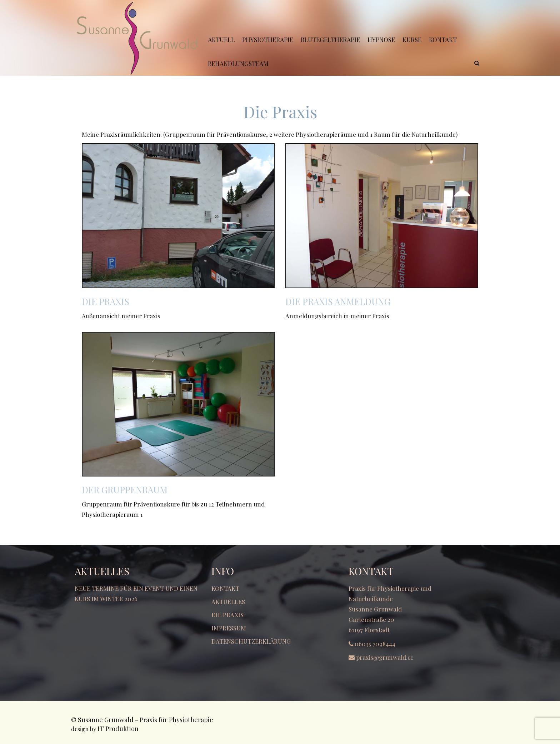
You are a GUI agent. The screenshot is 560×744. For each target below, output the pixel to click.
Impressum (229, 628)
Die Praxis (227, 615)
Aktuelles (228, 601)
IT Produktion (118, 729)
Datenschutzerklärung (251, 641)
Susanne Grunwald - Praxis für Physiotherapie (146, 720)
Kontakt (225, 588)
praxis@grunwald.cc (385, 657)
